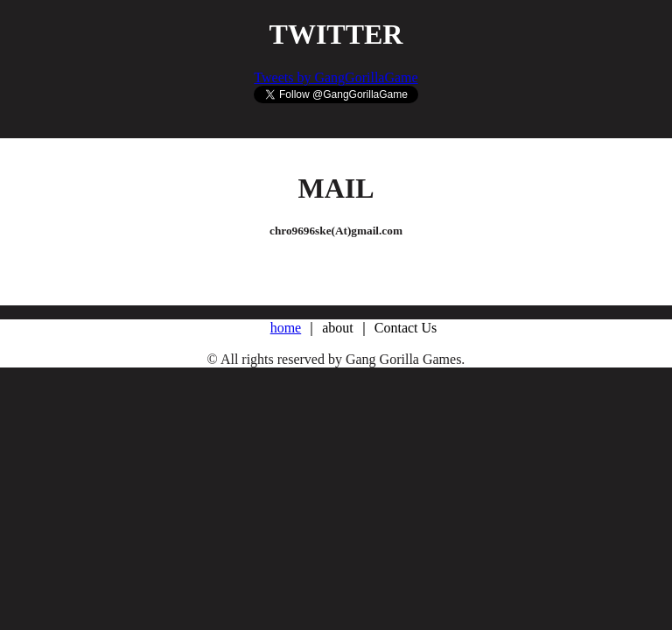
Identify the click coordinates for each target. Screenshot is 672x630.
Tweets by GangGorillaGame (336, 77)
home (286, 328)
